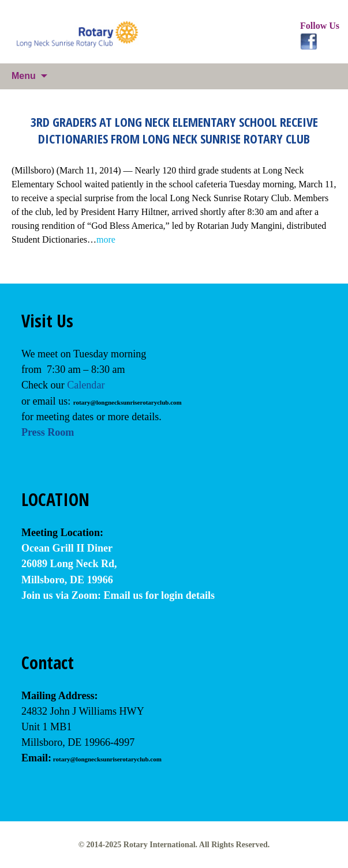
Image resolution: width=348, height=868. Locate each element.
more (106, 239)
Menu (24, 76)
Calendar (86, 385)
